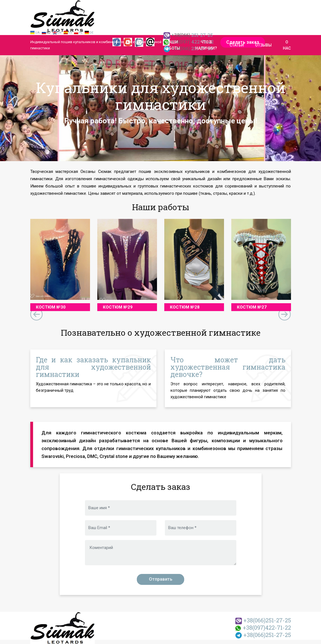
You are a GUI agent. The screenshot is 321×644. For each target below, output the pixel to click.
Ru (49, 33)
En (59, 33)
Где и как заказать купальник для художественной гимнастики (93, 367)
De (91, 33)
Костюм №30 (51, 307)
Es (70, 33)
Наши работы (172, 45)
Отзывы (263, 45)
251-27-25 (263, 620)
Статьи (237, 45)
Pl (81, 33)
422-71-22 (263, 627)
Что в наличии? (206, 45)
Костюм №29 (118, 307)
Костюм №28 (185, 307)
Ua (37, 33)
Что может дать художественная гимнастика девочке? (228, 367)
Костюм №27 (252, 307)
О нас (287, 45)
